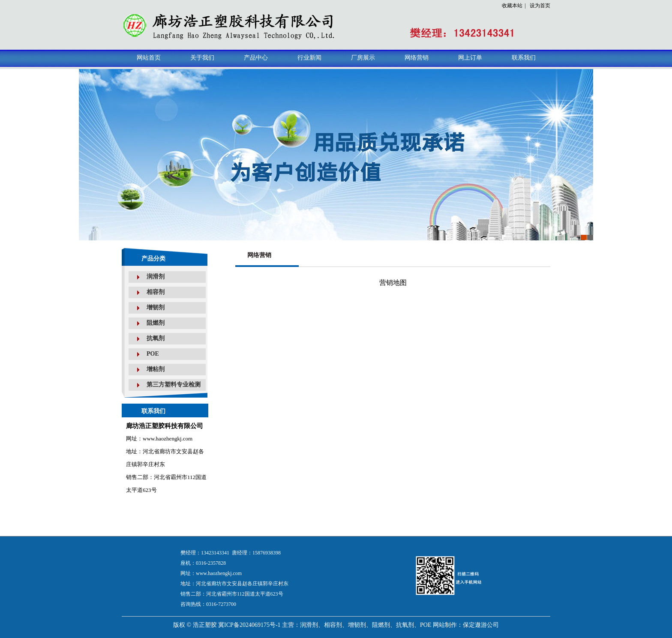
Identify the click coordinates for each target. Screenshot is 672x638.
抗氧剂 (156, 338)
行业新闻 (309, 58)
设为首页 (540, 6)
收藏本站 (512, 6)
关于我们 (202, 58)
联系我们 (524, 58)
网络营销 (417, 58)
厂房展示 (363, 58)
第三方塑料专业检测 (174, 385)
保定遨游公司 (481, 625)
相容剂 (156, 292)
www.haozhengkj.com (219, 573)
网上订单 (470, 58)
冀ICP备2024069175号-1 (249, 625)
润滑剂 (156, 277)
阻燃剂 (156, 323)
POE (153, 354)
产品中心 (256, 58)
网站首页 (149, 58)
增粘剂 (156, 369)
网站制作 (445, 625)
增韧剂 (156, 307)
